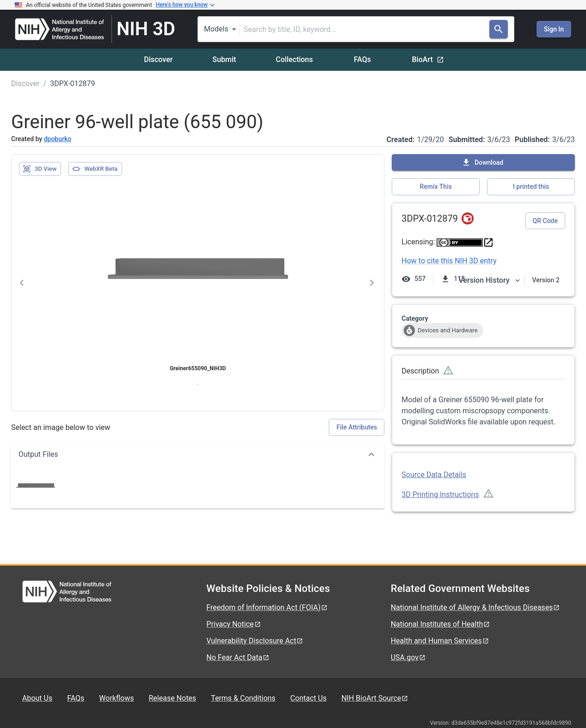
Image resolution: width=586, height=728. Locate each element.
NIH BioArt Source (375, 698)
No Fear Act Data (238, 657)
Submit (224, 59)
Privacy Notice (234, 624)
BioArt (428, 59)
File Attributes (357, 427)
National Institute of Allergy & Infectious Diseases (476, 607)
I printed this (531, 187)
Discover (158, 59)
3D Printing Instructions (440, 495)
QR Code (545, 221)
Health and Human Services (440, 641)
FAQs (362, 59)
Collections (294, 59)
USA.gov (408, 657)
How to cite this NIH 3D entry (449, 261)
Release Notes (172, 698)
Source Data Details (434, 475)
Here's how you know (185, 5)
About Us (37, 698)
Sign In (554, 29)
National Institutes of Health (441, 624)
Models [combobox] (216, 29)
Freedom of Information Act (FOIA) (267, 607)
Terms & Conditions (243, 698)
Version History (490, 280)
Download (482, 162)
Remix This (436, 187)
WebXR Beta (95, 169)
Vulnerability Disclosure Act (255, 641)
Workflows (116, 698)
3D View (40, 169)
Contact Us (309, 698)
